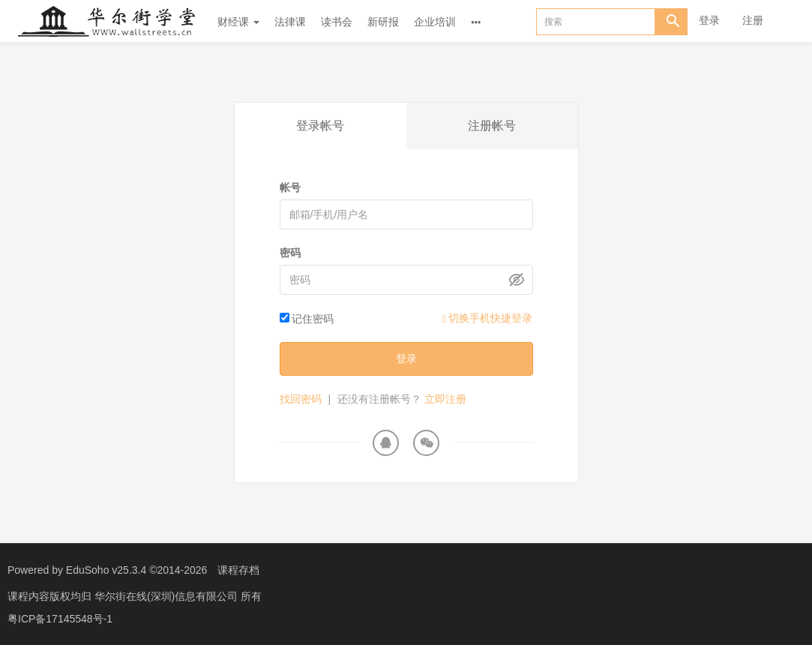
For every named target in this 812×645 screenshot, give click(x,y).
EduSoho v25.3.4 (106, 570)
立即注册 (445, 399)
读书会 (337, 22)
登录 (709, 20)
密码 (290, 253)
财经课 (238, 22)
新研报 (383, 22)
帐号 (290, 187)
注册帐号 (492, 126)
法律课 (290, 22)
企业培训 (435, 22)
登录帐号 (320, 126)
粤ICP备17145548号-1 (60, 619)
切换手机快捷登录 (487, 318)
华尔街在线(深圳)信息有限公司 (168, 596)
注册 (753, 20)
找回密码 (301, 399)
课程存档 (238, 570)
